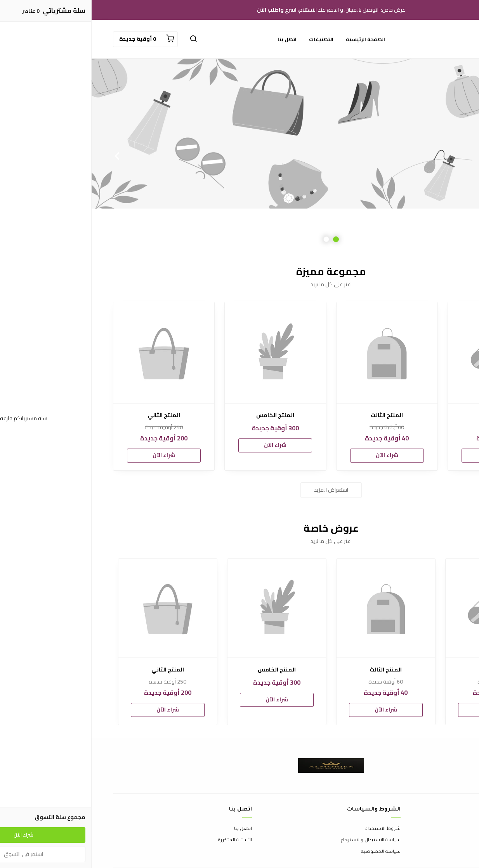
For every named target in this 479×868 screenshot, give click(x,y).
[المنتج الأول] (407, 353)
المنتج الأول (407, 415)
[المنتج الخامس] (184, 353)
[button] (102, 39)
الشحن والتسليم (440, 852)
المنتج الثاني (72, 415)
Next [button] (25, 156)
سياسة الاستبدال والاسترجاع (279, 841)
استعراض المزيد (239, 490)
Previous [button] (454, 156)
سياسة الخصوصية (289, 852)
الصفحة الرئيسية (274, 39)
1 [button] (244, 239)
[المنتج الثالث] (295, 353)
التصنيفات (230, 39)
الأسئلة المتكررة (143, 841)
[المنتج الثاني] (72, 353)
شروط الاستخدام (291, 829)
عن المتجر (447, 829)
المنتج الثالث (295, 415)
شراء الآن (407, 455)
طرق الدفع (446, 841)
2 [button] (235, 239)
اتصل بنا (195, 39)
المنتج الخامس (184, 415)
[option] (239, 156)
